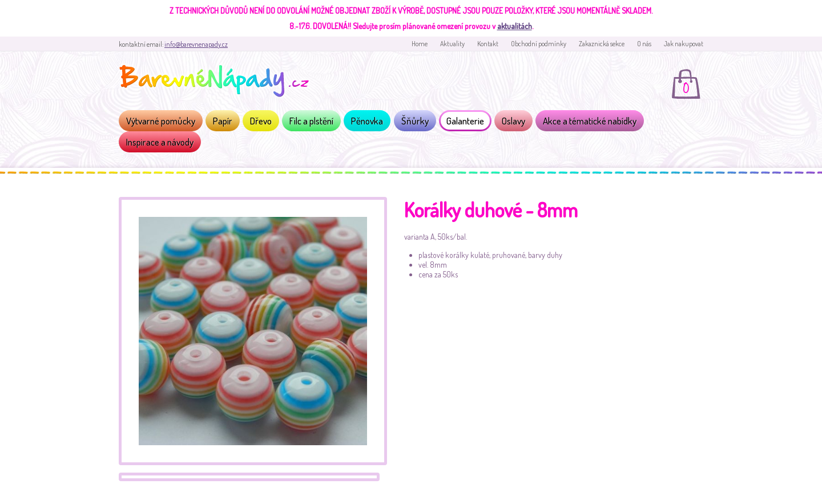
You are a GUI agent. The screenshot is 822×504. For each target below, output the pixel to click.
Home (420, 44)
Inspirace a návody (160, 142)
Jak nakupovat (684, 44)
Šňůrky (415, 121)
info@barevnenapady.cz (196, 44)
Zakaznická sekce (602, 44)
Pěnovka (367, 121)
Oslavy (513, 121)
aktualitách (515, 26)
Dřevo (261, 121)
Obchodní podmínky (539, 44)
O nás (644, 44)
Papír (223, 121)
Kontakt (488, 44)
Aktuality (452, 44)
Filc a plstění (311, 121)
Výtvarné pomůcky (161, 121)
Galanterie (465, 121)
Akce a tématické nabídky (590, 121)
